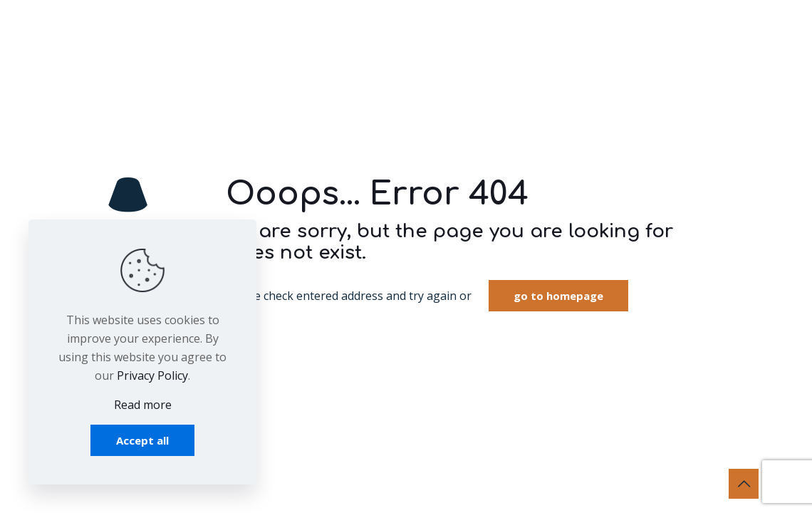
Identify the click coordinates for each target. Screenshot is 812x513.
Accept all (142, 440)
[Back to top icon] (744, 484)
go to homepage (558, 296)
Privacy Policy (152, 375)
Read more (143, 405)
